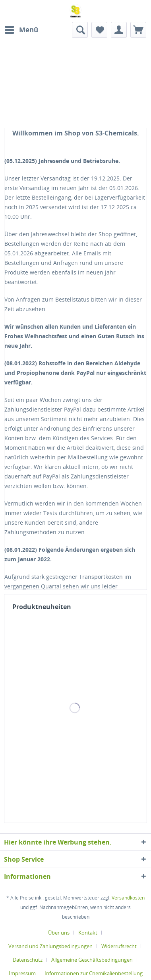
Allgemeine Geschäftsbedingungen (92, 960)
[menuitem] (21, 30)
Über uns (59, 933)
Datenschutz (28, 960)
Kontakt (88, 933)
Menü (21, 29)
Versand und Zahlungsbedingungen (50, 946)
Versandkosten (128, 898)
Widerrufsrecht (119, 946)
